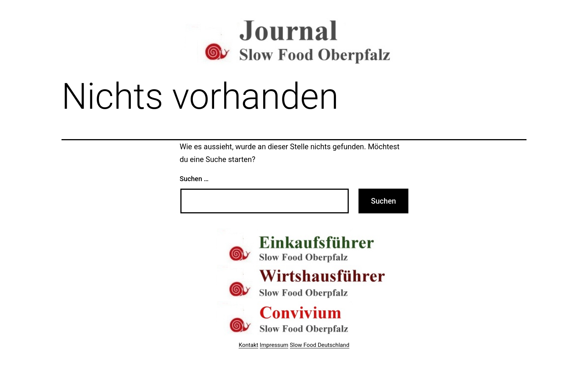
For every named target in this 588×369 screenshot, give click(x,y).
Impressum (274, 345)
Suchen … (194, 179)
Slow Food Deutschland (320, 345)
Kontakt (248, 345)
